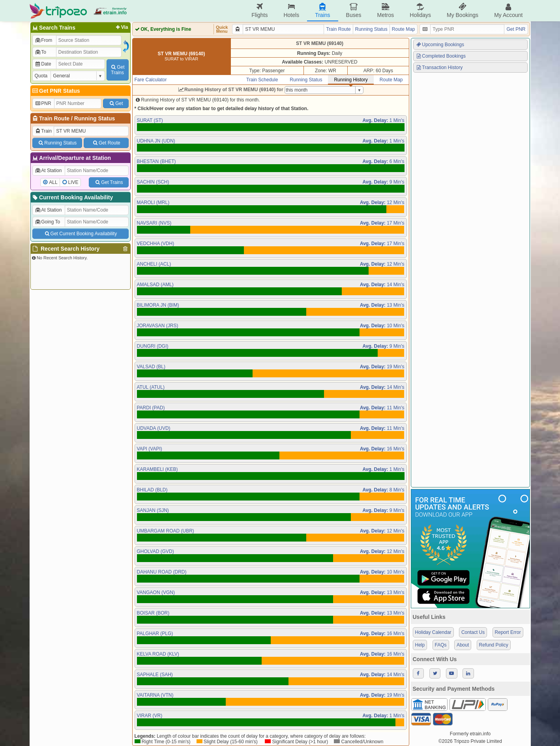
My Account (508, 10)
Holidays (420, 10)
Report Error (508, 632)
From (44, 40)
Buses (354, 10)
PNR (43, 103)
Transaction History (439, 67)
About (463, 645)
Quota (41, 76)
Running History (351, 80)
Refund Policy (494, 645)
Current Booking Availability (72, 197)
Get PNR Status (56, 91)
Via (121, 27)
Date (43, 64)
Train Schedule (262, 80)
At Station (48, 171)
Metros (385, 10)
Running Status (95, 118)
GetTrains (117, 70)
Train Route (54, 118)
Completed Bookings (441, 56)
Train (43, 131)
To (40, 52)
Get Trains (109, 182)
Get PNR (516, 29)
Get (116, 103)
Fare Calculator (151, 80)
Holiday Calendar (433, 632)
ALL (53, 182)
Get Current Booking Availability (80, 234)
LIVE (73, 182)
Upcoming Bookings (440, 45)
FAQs (441, 645)
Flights (259, 10)
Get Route (106, 143)
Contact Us (473, 632)
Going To (48, 222)
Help (420, 645)
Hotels (291, 10)
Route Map (404, 29)
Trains (322, 10)
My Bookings (463, 10)
